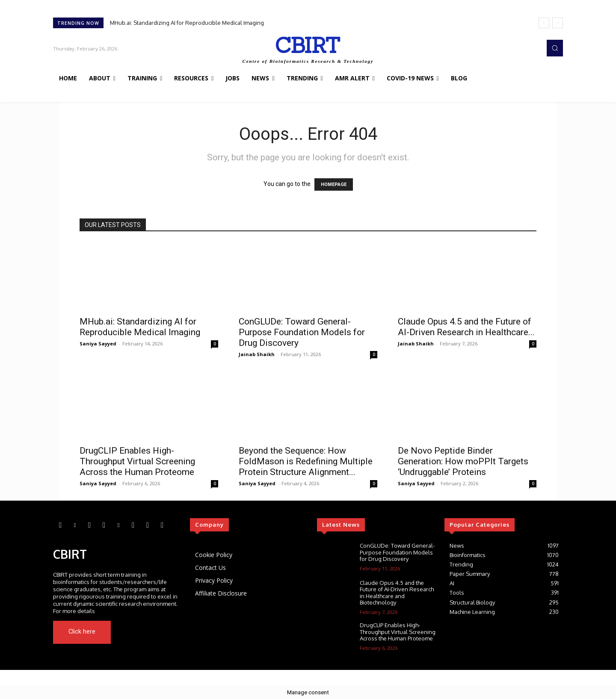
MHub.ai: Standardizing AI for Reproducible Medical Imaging (187, 23)
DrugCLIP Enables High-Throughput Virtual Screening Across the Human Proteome (137, 461)
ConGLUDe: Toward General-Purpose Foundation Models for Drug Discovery (302, 332)
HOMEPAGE (334, 184)
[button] (555, 48)
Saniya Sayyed (98, 344)
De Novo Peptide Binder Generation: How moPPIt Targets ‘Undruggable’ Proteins (463, 461)
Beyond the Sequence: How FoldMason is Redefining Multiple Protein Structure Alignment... (306, 461)
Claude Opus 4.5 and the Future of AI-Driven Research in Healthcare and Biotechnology (397, 593)
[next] (558, 23)
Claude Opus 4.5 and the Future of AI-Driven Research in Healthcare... (466, 327)
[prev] (544, 23)
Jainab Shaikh (257, 354)
